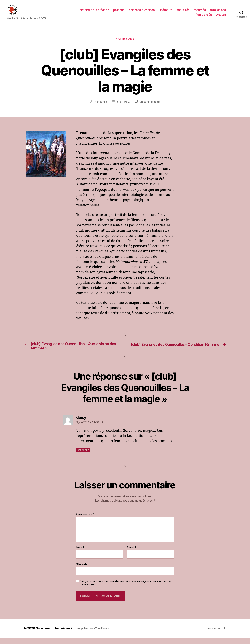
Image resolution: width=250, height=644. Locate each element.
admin (103, 107)
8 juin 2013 (123, 107)
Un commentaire (150, 107)
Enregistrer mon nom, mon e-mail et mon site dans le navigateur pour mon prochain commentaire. (126, 589)
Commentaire (85, 521)
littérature (166, 12)
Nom (80, 554)
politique (119, 12)
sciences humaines (142, 12)
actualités (183, 12)
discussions (218, 12)
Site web (82, 570)
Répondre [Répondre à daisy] (83, 456)
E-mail (131, 554)
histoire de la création (94, 12)
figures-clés (204, 17)
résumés (200, 12)
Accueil (221, 17)
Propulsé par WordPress (93, 634)
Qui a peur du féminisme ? (54, 634)
